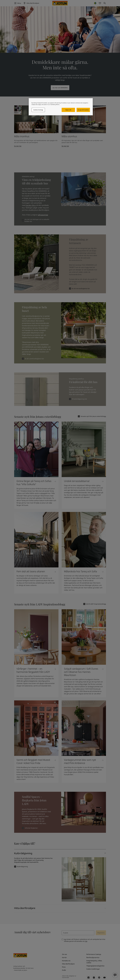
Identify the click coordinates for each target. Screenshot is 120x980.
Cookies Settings (38, 110)
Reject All (68, 110)
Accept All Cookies (83, 110)
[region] (61, 107)
